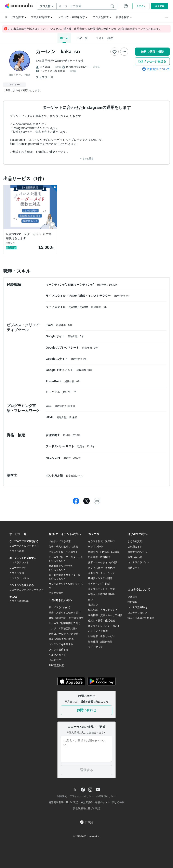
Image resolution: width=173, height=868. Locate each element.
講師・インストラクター (95, 296)
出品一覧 (82, 38)
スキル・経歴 (105, 38)
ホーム (64, 38)
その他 (84, 307)
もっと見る (86, 158)
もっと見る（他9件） (61, 392)
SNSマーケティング (81, 285)
